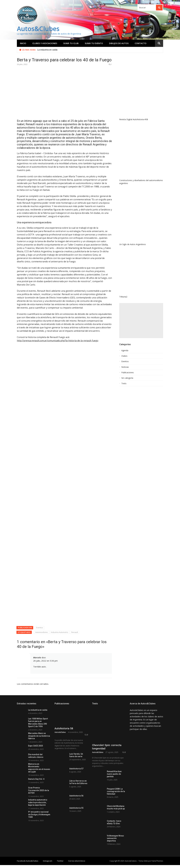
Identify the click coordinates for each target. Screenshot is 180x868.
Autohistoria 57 (76, 507)
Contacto (141, 43)
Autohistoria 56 (76, 534)
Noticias (125, 325)
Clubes (124, 314)
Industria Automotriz (60, 370)
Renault (75, 370)
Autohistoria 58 (64, 466)
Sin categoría (127, 336)
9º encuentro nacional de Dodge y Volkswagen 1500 (39, 553)
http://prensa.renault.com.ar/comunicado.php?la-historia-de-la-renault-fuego (58, 341)
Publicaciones (128, 331)
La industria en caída (47, 50)
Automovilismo (42, 370)
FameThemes (157, 582)
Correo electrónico (77, 582)
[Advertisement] (141, 279)
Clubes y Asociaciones (45, 43)
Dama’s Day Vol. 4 (36, 517)
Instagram (48, 582)
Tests (124, 342)
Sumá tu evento (94, 43)
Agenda (125, 309)
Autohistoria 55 (76, 546)
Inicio (23, 43)
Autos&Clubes (38, 29)
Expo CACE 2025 (36, 484)
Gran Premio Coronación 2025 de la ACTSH (39, 528)
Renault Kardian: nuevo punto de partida (114, 495)
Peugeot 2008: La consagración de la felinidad (116, 513)
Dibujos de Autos (119, 43)
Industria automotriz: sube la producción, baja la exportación (38, 540)
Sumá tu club (71, 43)
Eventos (40, 366)
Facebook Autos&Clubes (28, 582)
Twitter (60, 582)
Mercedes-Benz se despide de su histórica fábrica (39, 474)
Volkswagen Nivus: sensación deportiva (116, 560)
